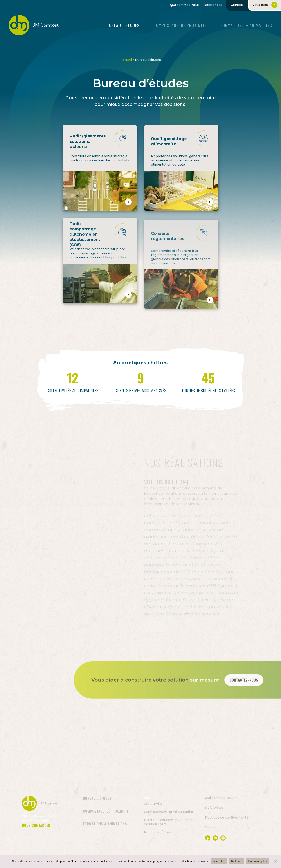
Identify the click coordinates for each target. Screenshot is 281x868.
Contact (237, 5)
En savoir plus (258, 861)
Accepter (219, 861)
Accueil (126, 60)
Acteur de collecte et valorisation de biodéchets (171, 822)
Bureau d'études (123, 25)
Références (213, 5)
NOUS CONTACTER (36, 825)
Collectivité (153, 804)
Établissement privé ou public (168, 812)
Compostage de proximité (180, 25)
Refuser (236, 861)
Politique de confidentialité (227, 817)
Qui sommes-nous (185, 5)
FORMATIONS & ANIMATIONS (246, 25)
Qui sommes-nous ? (221, 798)
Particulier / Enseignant (163, 832)
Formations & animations (105, 824)
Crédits (211, 827)
